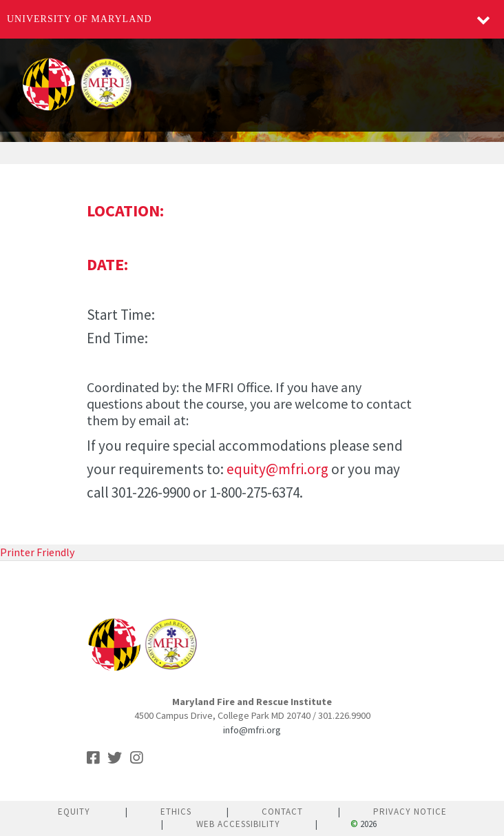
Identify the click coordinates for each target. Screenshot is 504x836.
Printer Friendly (37, 552)
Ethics (176, 812)
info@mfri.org (252, 730)
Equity (74, 812)
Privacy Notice (410, 812)
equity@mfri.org (277, 469)
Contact (282, 812)
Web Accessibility (238, 824)
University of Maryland (80, 19)
